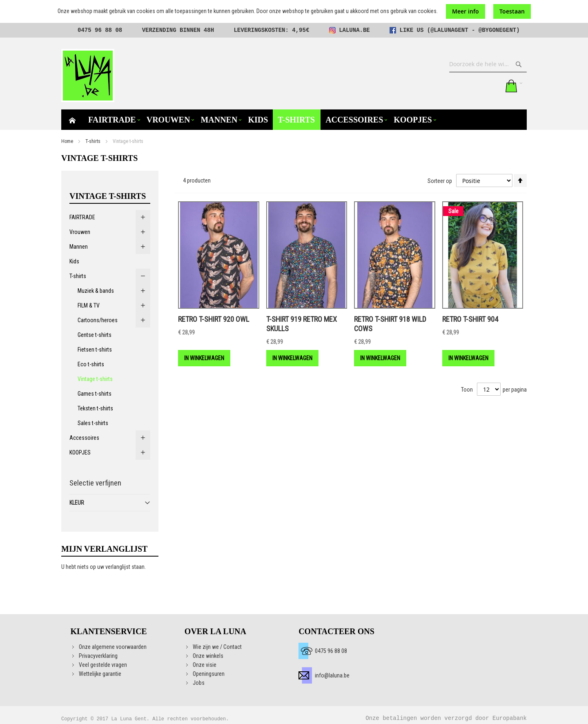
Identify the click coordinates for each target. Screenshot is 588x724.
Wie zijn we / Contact (217, 647)
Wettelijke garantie (100, 674)
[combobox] (488, 64)
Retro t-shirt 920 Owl (214, 319)
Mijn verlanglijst (476, 86)
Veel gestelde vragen (103, 665)
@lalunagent (449, 30)
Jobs (199, 683)
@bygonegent (497, 30)
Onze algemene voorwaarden (113, 647)
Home (67, 141)
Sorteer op (440, 181)
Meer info (465, 11)
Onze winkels (208, 656)
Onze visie (205, 665)
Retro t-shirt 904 (470, 319)
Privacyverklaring (98, 656)
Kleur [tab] (77, 503)
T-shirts (93, 141)
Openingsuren (209, 674)
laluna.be (354, 30)
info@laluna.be (332, 675)
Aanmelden (493, 86)
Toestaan (512, 11)
